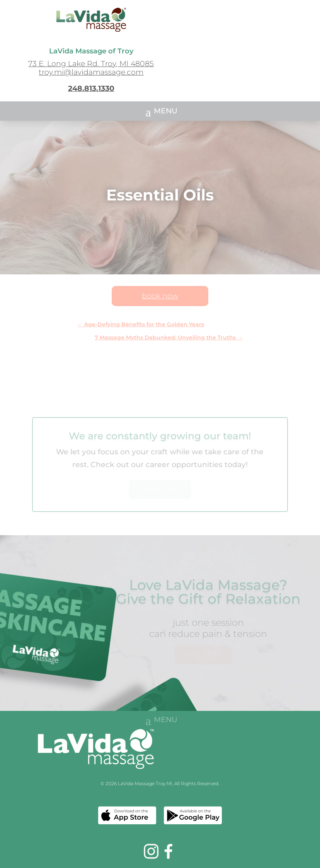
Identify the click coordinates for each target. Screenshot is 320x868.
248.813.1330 (91, 88)
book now (160, 296)
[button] (160, 111)
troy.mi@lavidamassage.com (91, 72)
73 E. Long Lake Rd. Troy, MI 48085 (91, 64)
